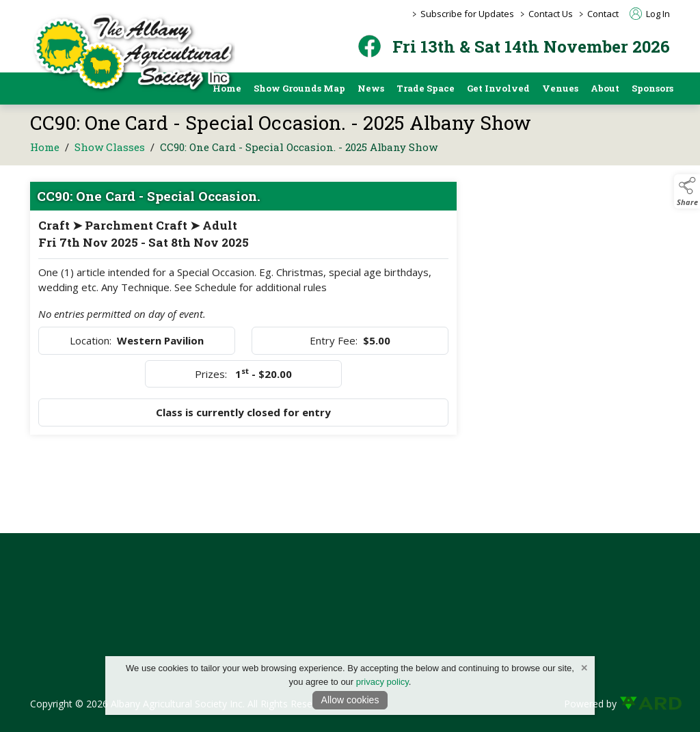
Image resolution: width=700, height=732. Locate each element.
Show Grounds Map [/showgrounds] (299, 88)
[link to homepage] (133, 52)
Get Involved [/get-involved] (498, 88)
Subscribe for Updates (467, 14)
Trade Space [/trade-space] (426, 88)
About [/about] (605, 88)
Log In (650, 14)
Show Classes (110, 150)
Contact (603, 14)
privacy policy (382, 682)
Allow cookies (350, 700)
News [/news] (371, 88)
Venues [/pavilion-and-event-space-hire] (560, 88)
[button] (687, 191)
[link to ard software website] (645, 704)
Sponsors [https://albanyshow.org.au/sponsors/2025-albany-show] (652, 88)
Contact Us (551, 14)
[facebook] (369, 46)
